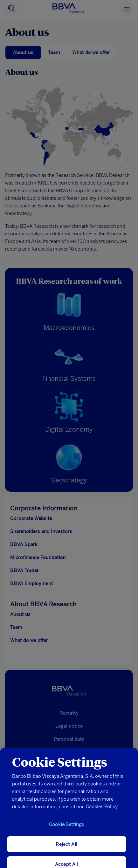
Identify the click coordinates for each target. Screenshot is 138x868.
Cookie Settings (66, 829)
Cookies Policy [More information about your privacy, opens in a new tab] (102, 811)
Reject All (66, 849)
